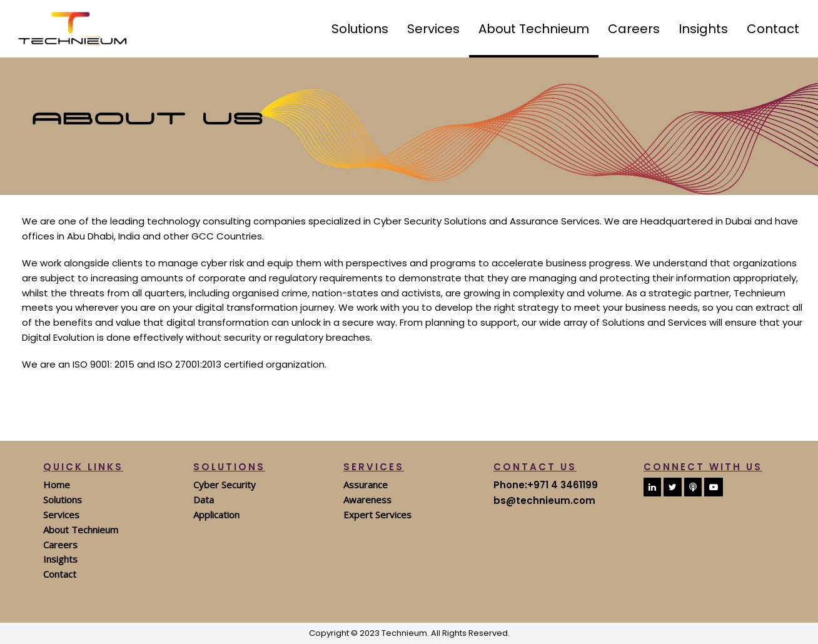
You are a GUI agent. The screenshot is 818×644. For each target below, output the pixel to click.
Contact (60, 574)
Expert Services (377, 515)
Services (61, 515)
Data (204, 500)
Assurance (366, 485)
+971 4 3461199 (563, 485)
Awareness (367, 500)
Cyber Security (225, 485)
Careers (60, 545)
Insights (60, 559)
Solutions (63, 500)
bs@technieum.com (544, 501)
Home (57, 485)
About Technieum (81, 530)
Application (216, 515)
